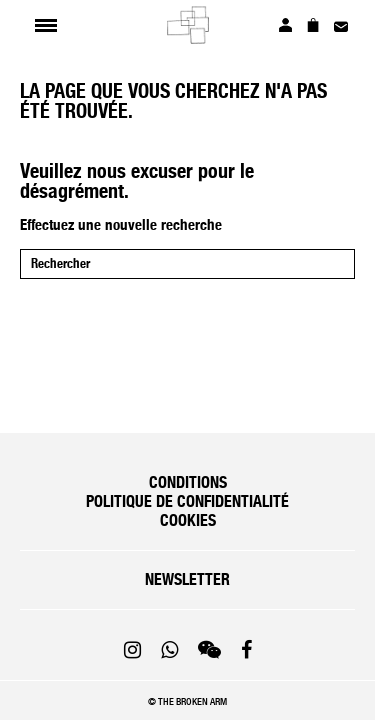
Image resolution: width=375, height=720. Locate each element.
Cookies (188, 520)
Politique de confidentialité (187, 501)
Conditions (188, 482)
